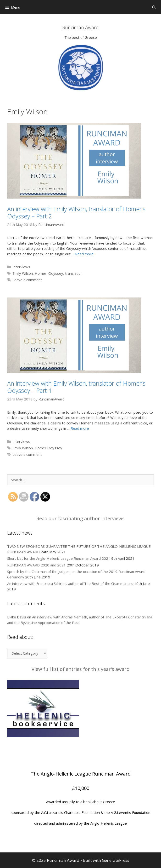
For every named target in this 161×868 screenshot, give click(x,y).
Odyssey (56, 273)
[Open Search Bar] (154, 7)
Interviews (21, 267)
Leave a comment (27, 280)
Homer (41, 273)
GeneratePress (116, 860)
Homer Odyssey (48, 448)
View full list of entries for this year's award (80, 669)
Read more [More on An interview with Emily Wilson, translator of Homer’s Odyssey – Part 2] (84, 254)
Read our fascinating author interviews (80, 518)
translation (74, 273)
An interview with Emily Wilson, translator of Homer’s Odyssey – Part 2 (76, 212)
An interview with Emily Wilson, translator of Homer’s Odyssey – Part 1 (76, 387)
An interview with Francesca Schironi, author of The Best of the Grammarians (70, 583)
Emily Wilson (23, 273)
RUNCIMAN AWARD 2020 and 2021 (36, 565)
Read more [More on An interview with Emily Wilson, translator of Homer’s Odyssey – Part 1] (80, 428)
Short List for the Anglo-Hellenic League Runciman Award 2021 (59, 558)
